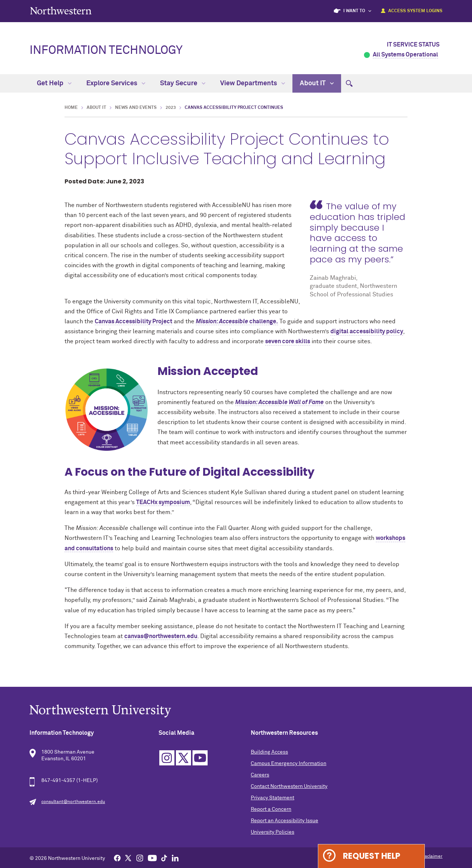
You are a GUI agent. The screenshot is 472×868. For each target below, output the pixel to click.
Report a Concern (271, 809)
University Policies (273, 832)
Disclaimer (432, 857)
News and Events (136, 108)
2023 (171, 108)
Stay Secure (183, 83)
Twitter (183, 758)
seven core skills (288, 341)
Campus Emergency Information (289, 764)
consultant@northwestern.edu (73, 802)
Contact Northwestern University (289, 786)
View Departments (253, 83)
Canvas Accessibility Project (133, 321)
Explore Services (116, 83)
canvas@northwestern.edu (161, 636)
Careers (260, 775)
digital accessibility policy (367, 331)
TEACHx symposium (163, 502)
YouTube (200, 758)
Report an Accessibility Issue (284, 821)
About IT (317, 83)
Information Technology (106, 51)
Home (71, 108)
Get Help (54, 83)
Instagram (167, 758)
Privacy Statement (273, 798)
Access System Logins (415, 11)
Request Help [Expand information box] (372, 856)
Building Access (269, 752)
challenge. (237, 321)
